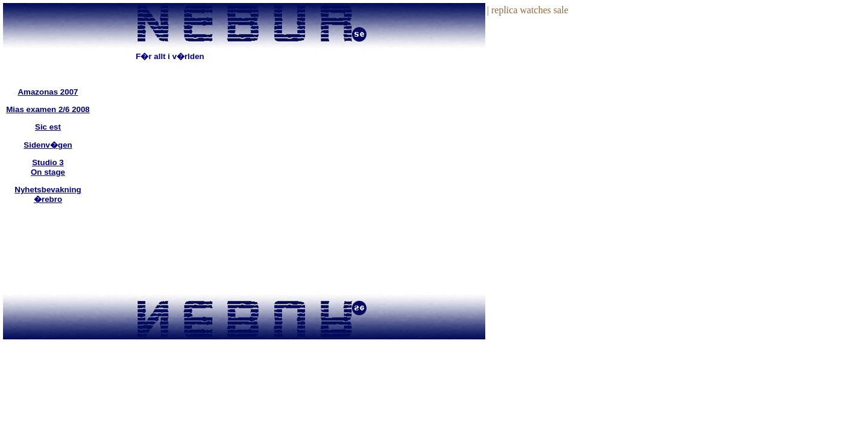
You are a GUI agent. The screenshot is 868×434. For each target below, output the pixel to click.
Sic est (48, 127)
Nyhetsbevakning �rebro (48, 194)
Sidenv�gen (48, 145)
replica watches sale (530, 10)
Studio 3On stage (48, 167)
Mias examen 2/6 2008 (48, 109)
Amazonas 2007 (48, 92)
